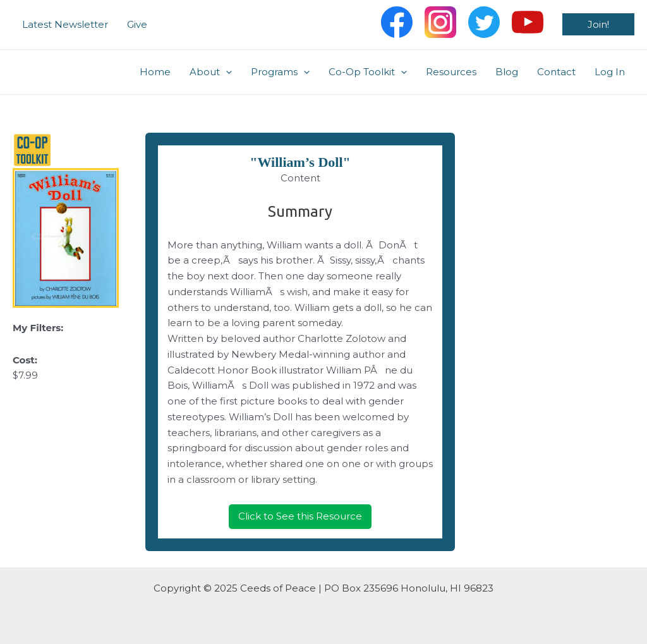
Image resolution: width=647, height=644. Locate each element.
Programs (280, 72)
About (211, 72)
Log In (610, 72)
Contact (556, 72)
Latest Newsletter (65, 24)
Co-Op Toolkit (368, 72)
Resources (451, 72)
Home (155, 72)
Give (137, 24)
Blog (507, 72)
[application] (226, 72)
